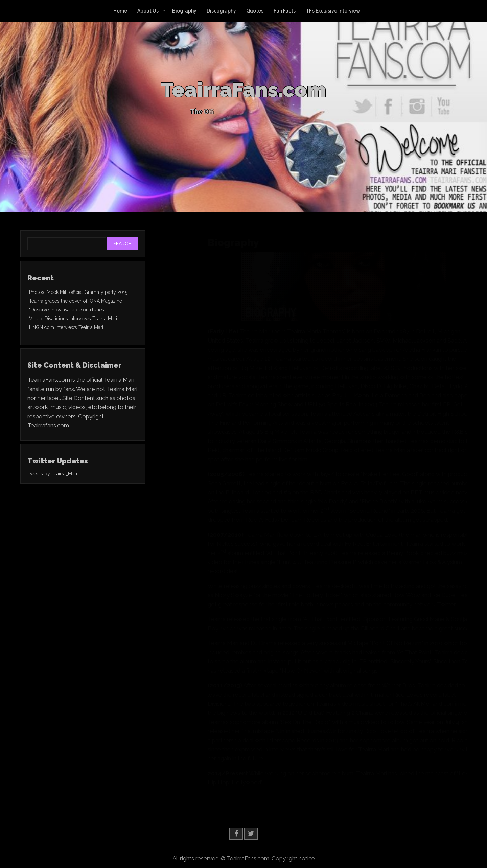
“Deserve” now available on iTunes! (67, 310)
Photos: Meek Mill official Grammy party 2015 (78, 292)
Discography (221, 11)
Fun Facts (285, 11)
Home (120, 11)
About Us (148, 11)
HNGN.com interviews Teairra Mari (66, 327)
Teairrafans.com (48, 425)
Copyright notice (293, 858)
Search (122, 244)
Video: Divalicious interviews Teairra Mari (73, 319)
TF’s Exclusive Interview (333, 11)
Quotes (255, 11)
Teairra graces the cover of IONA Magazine (76, 301)
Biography (184, 11)
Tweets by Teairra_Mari (52, 474)
